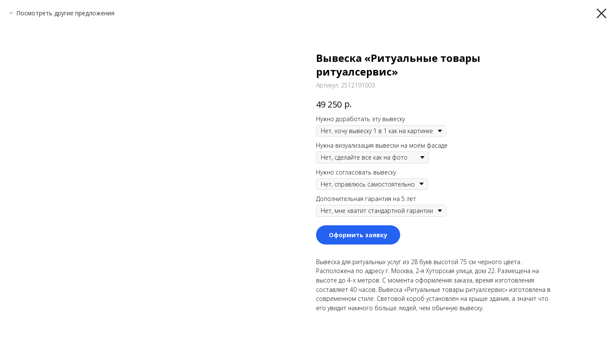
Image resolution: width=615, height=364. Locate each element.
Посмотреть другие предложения (65, 13)
